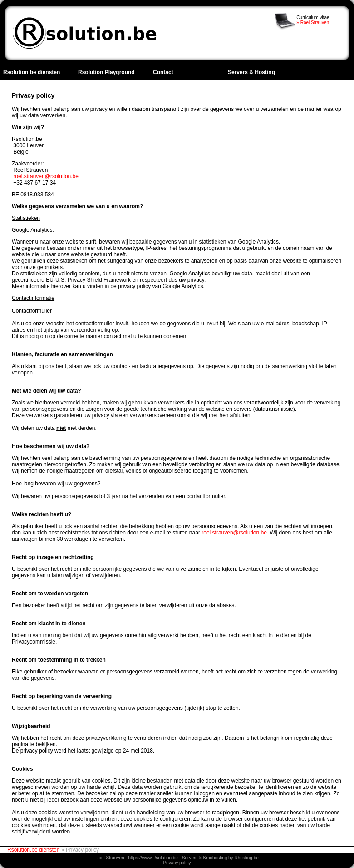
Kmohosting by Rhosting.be (231, 858)
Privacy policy (177, 863)
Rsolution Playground (106, 72)
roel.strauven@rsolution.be (46, 176)
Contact (163, 72)
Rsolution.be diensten (32, 72)
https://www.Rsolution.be (153, 858)
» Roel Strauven (313, 22)
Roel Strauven (110, 858)
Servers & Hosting (251, 72)
